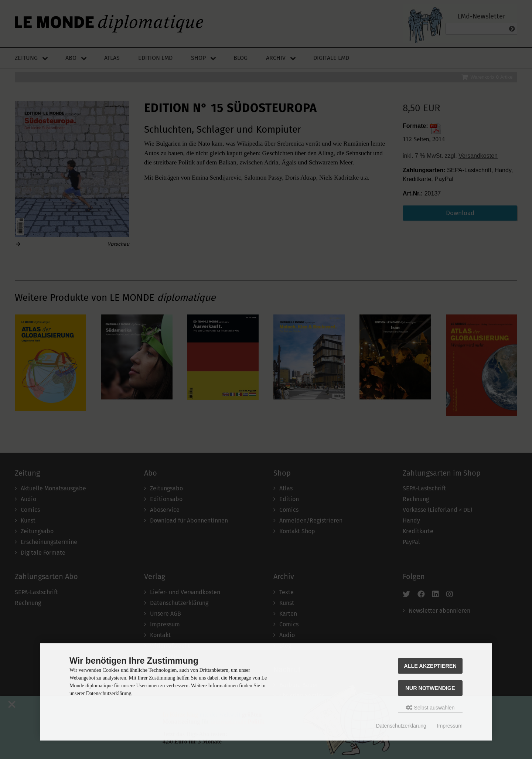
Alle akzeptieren (430, 666)
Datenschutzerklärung (401, 726)
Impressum (450, 726)
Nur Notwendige (430, 688)
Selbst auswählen (430, 708)
